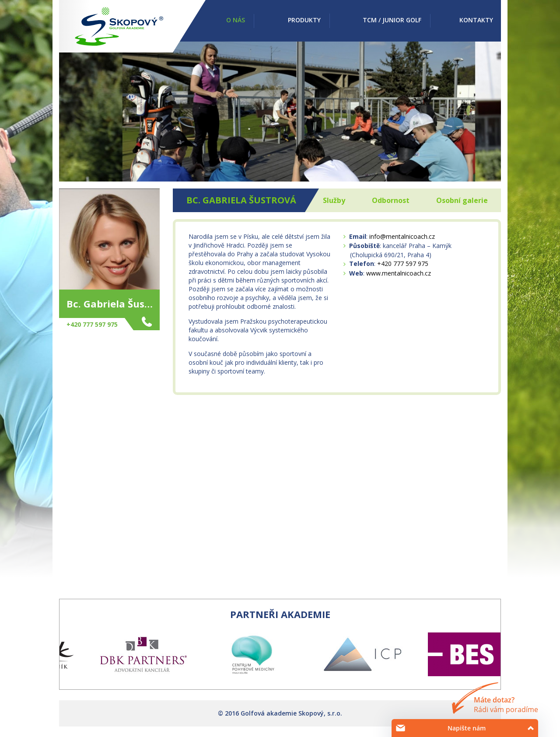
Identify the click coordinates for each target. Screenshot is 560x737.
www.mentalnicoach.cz (399, 273)
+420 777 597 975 (403, 264)
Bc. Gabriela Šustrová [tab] (241, 200)
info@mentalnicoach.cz (402, 236)
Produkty (304, 20)
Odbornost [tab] (391, 200)
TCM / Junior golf (392, 20)
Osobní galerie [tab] (462, 200)
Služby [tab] (334, 200)
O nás (236, 20)
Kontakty (476, 20)
